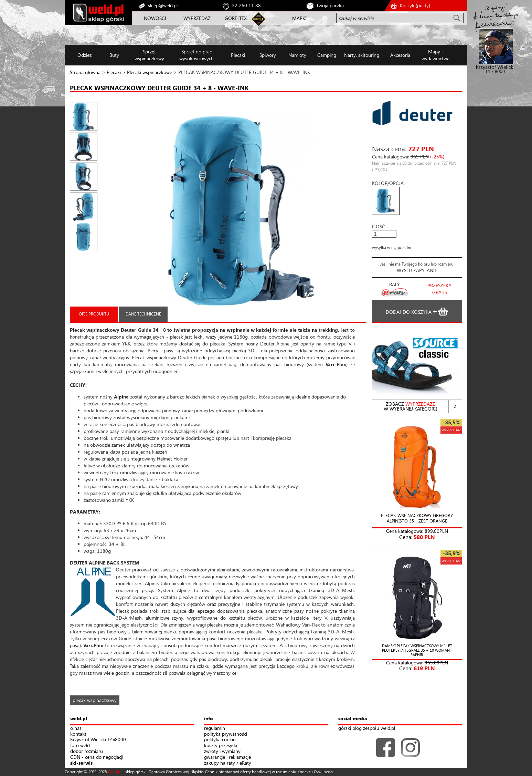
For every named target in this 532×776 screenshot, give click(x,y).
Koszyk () (415, 5)
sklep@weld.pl (163, 5)
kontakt (78, 734)
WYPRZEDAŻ (197, 18)
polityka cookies (221, 740)
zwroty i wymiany (222, 751)
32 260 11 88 (246, 5)
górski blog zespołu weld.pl (367, 728)
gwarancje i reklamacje (227, 757)
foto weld (80, 746)
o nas (76, 728)
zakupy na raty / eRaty (228, 763)
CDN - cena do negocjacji (97, 757)
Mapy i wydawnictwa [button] (435, 55)
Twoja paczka (330, 5)
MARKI (299, 18)
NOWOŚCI (155, 18)
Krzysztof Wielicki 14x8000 (98, 740)
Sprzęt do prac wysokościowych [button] (196, 55)
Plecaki (114, 72)
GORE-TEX (236, 18)
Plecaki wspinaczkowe (150, 72)
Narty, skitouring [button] (362, 55)
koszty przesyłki (221, 746)
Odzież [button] (84, 55)
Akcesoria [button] (400, 55)
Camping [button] (327, 55)
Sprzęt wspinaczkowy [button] (149, 55)
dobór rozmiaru (87, 751)
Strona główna (85, 72)
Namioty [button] (297, 55)
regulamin (215, 728)
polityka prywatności (226, 734)
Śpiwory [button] (268, 55)
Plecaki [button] (238, 55)
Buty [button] (114, 55)
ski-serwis (81, 763)
